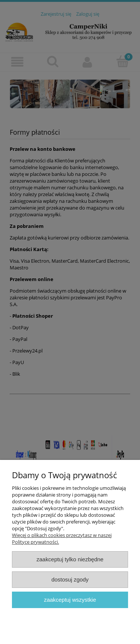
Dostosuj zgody (70, 579)
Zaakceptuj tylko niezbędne (70, 559)
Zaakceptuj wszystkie (70, 600)
